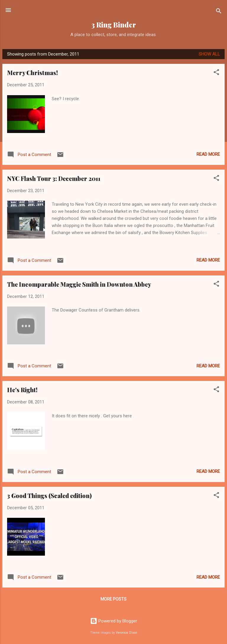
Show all (209, 54)
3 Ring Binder (114, 25)
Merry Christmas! (33, 73)
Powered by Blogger (114, 621)
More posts (113, 599)
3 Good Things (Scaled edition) (49, 495)
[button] (216, 73)
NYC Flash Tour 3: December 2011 (54, 178)
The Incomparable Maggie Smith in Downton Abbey (79, 284)
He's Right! (22, 390)
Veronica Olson (127, 633)
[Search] (219, 12)
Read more (208, 154)
